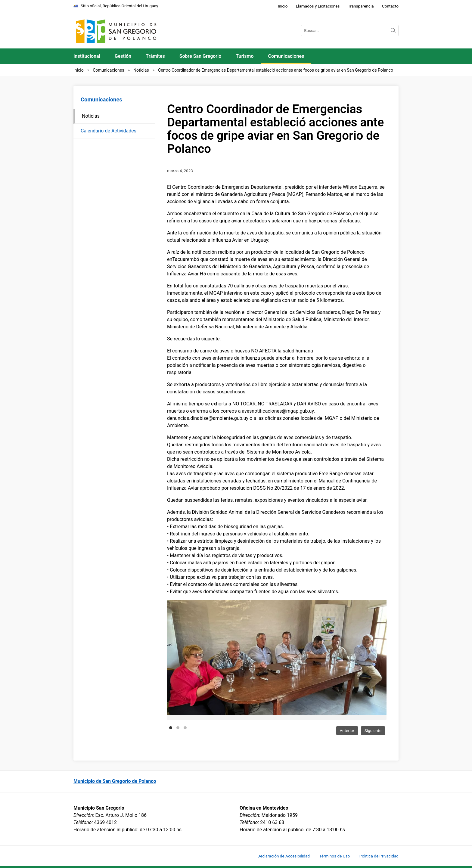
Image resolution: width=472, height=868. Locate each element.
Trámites (155, 56)
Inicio (283, 6)
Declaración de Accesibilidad (284, 856)
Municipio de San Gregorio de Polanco (115, 781)
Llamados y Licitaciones (318, 6)
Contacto (390, 6)
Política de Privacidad (379, 856)
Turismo (245, 56)
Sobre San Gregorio (200, 56)
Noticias (141, 70)
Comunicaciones (286, 56)
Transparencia (361, 6)
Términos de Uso (334, 856)
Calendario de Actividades (109, 131)
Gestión (123, 56)
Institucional (87, 56)
